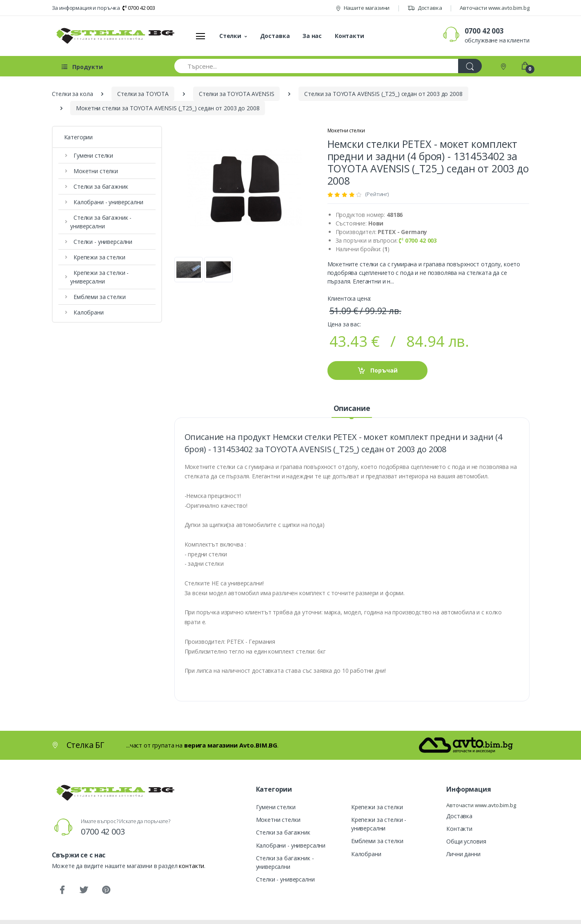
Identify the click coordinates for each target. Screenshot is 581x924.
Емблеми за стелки (98, 297)
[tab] (352, 408)
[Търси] (470, 66)
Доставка (425, 8)
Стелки (230, 36)
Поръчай (377, 371)
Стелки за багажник (99, 186)
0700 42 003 (139, 8)
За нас (312, 36)
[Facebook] (62, 890)
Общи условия (466, 841)
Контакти (349, 36)
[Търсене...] (316, 66)
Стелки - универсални (101, 242)
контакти (191, 866)
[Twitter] (84, 890)
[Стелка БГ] (113, 36)
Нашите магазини (363, 8)
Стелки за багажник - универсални (102, 222)
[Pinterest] (106, 890)
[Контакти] (504, 66)
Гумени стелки (92, 155)
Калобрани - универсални (107, 202)
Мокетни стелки (94, 171)
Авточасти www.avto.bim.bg (494, 8)
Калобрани (87, 312)
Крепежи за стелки (98, 257)
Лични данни (463, 854)
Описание (352, 408)
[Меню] (200, 36)
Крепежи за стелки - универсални (100, 277)
